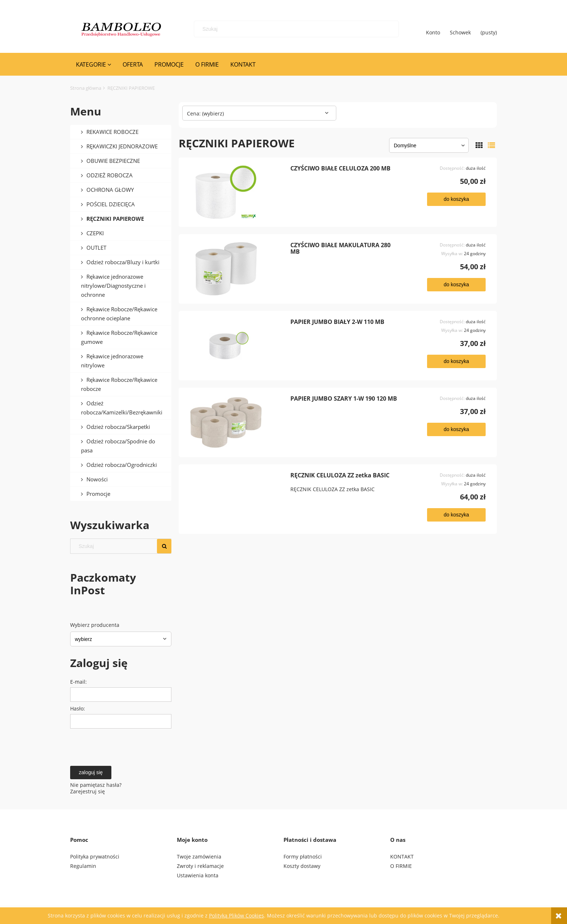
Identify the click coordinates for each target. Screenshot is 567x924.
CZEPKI (95, 233)
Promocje (98, 494)
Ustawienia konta (198, 876)
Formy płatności (303, 857)
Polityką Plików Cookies (236, 915)
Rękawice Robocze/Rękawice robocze (119, 384)
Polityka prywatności (95, 857)
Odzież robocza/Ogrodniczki (122, 465)
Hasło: (78, 708)
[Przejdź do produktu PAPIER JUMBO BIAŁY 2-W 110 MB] (237, 346)
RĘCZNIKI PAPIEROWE (115, 219)
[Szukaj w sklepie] (298, 29)
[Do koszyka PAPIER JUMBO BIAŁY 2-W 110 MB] (456, 362)
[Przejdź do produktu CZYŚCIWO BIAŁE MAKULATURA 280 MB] (237, 269)
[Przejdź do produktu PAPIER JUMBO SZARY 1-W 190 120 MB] (237, 423)
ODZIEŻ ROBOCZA (110, 175)
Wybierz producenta (95, 625)
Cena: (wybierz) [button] (205, 113)
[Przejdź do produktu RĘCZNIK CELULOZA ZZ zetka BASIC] (237, 499)
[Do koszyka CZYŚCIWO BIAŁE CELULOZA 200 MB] (456, 200)
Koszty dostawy (302, 866)
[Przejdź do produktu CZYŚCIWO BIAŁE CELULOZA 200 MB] (237, 193)
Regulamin (83, 866)
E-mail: (78, 682)
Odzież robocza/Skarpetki (118, 427)
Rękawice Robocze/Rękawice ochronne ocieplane (119, 314)
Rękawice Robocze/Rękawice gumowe (119, 337)
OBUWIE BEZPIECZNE (113, 161)
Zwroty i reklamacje (200, 866)
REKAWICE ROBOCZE (112, 132)
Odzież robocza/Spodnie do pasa (118, 446)
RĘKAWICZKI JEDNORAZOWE (122, 146)
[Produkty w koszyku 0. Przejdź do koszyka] (489, 29)
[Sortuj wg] (429, 146)
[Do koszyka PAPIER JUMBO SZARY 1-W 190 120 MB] (456, 430)
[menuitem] (93, 64)
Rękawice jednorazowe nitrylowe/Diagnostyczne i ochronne (113, 286)
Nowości (97, 479)
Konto (433, 29)
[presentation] (121, 746)
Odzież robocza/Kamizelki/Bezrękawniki (122, 408)
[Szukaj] (388, 29)
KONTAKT (402, 857)
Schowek (460, 29)
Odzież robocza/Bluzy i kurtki (123, 262)
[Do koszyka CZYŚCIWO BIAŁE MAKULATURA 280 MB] (456, 285)
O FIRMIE (401, 866)
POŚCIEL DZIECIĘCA (111, 204)
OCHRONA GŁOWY (110, 190)
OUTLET (96, 248)
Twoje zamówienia (199, 857)
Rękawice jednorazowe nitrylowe (112, 361)
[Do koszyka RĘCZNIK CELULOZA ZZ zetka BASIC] (456, 515)
